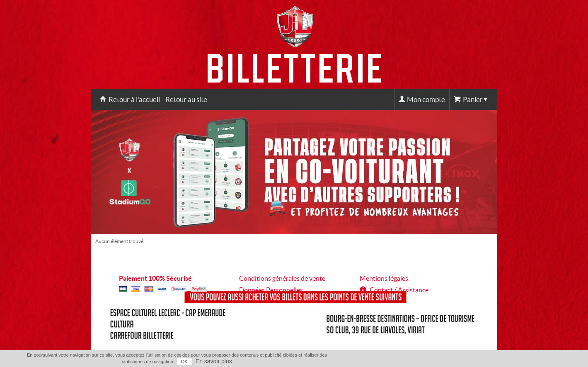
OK (184, 362)
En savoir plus (214, 361)
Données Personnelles (271, 290)
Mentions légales (384, 278)
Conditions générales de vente (282, 278)
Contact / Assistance (399, 290)
